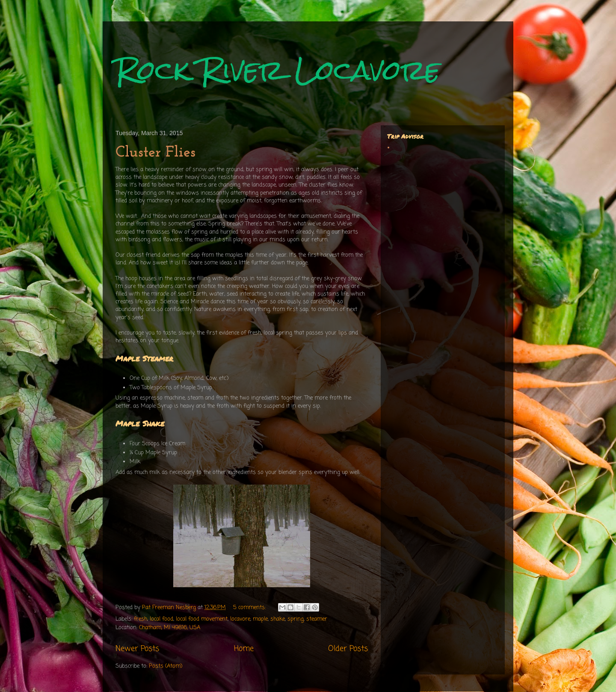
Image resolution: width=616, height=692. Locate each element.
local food (161, 619)
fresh (141, 619)
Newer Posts (137, 649)
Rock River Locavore (278, 70)
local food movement (202, 619)
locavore (240, 619)
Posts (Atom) (166, 666)
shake (278, 619)
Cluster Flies (155, 153)
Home (244, 649)
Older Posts (348, 649)
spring (296, 619)
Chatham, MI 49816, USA (170, 628)
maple (260, 619)
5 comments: (250, 608)
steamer (317, 619)
